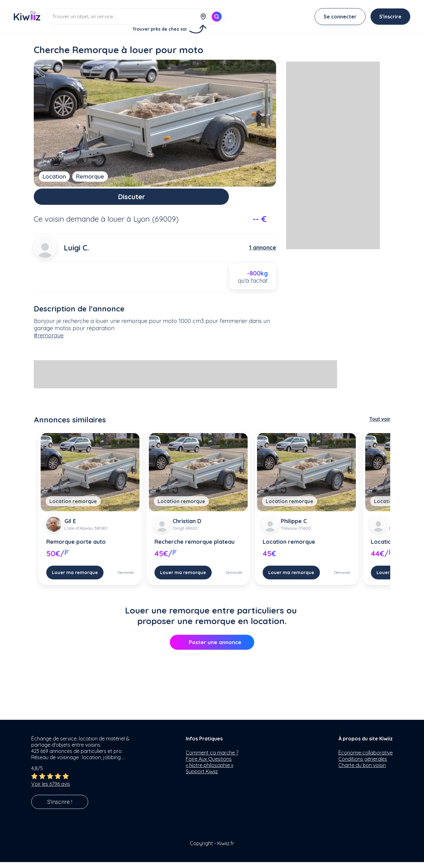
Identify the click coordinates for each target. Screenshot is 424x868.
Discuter (155, 199)
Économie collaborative (366, 759)
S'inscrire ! (60, 808)
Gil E (70, 527)
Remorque (90, 177)
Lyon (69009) (156, 225)
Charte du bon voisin (362, 771)
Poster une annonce (212, 648)
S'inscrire (390, 17)
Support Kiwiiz (202, 777)
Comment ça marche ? (212, 759)
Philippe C (294, 527)
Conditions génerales (363, 765)
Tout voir (380, 425)
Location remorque (73, 507)
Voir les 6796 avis (51, 790)
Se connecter (340, 17)
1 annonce (262, 253)
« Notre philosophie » (209, 771)
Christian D (187, 527)
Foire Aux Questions (209, 765)
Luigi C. (76, 253)
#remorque (49, 341)
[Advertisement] (185, 380)
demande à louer (95, 225)
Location (54, 177)
